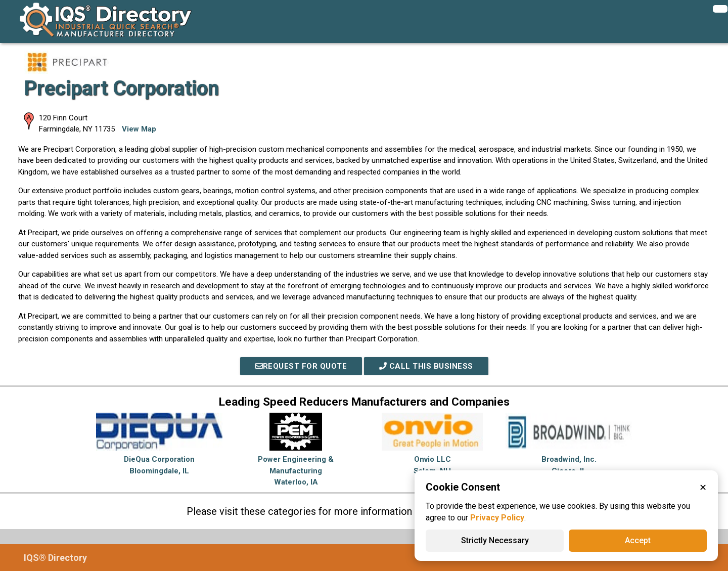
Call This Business (426, 366)
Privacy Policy (497, 518)
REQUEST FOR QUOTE (301, 366)
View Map (139, 129)
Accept (638, 540)
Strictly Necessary (495, 540)
